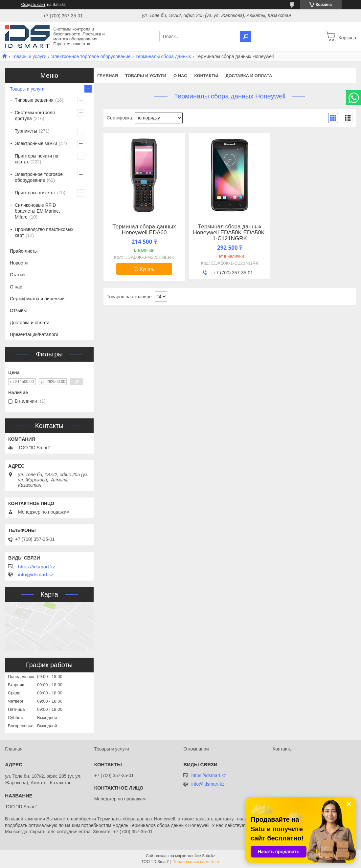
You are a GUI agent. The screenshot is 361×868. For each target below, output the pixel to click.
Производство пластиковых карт (44, 232)
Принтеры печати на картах (37, 159)
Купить (147, 269)
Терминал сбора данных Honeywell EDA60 (144, 230)
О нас (180, 76)
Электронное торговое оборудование (91, 56)
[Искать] (246, 36)
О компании (196, 749)
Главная (108, 76)
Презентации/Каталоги (34, 334)
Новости (19, 263)
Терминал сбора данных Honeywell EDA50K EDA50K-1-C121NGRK (230, 233)
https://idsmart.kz (37, 567)
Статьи (17, 275)
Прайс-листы (24, 251)
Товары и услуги (29, 56)
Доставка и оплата (249, 76)
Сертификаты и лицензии (37, 299)
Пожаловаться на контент (196, 862)
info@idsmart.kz (36, 575)
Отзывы (18, 310)
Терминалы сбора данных (163, 56)
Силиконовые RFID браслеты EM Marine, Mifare (37, 211)
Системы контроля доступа (35, 116)
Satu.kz (209, 856)
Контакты (206, 76)
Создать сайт (34, 5)
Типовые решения (34, 100)
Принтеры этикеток (35, 193)
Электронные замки (36, 143)
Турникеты (26, 131)
